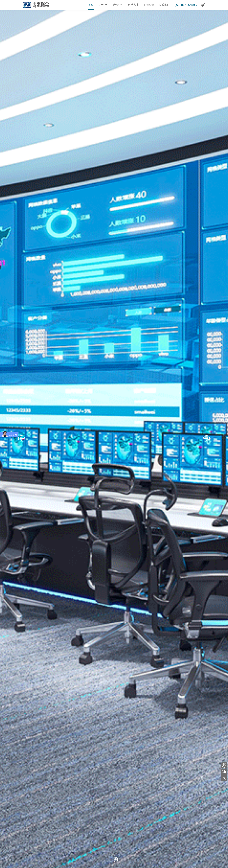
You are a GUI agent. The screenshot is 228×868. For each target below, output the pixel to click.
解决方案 (134, 5)
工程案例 (149, 5)
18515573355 (189, 5)
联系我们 (164, 5)
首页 (91, 5)
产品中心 (118, 5)
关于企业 (103, 5)
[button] (22, 439)
